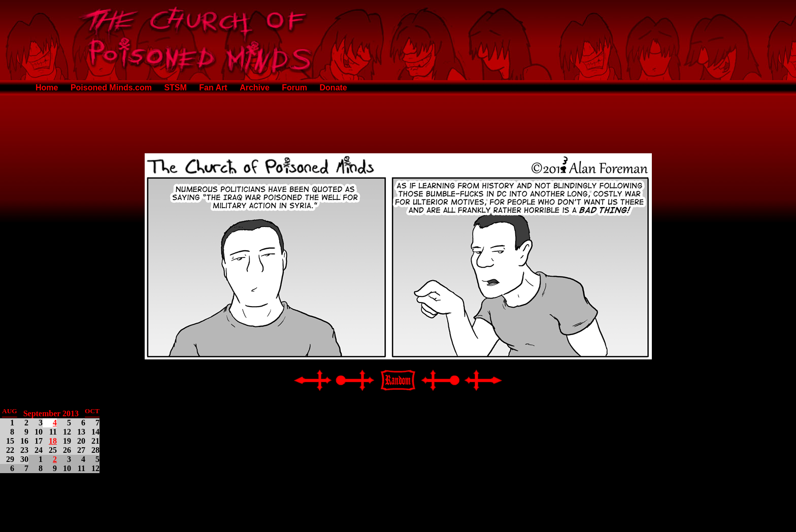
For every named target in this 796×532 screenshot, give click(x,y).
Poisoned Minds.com (111, 88)
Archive (255, 88)
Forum (294, 88)
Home (47, 88)
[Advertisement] (398, 122)
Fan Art (213, 88)
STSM (175, 88)
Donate (334, 88)
